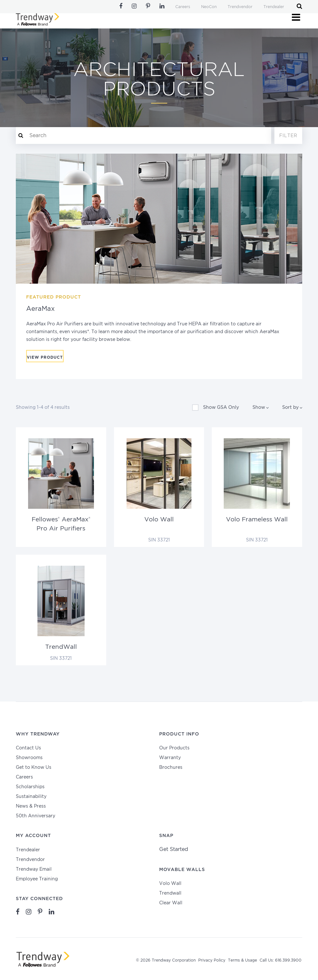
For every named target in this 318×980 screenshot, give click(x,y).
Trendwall (170, 893)
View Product (45, 358)
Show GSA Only (215, 408)
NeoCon (209, 7)
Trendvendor (240, 7)
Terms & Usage (242, 960)
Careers (183, 7)
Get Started (174, 849)
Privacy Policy (212, 960)
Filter (288, 136)
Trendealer (274, 7)
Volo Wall (170, 884)
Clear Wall (171, 903)
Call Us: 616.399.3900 (281, 960)
